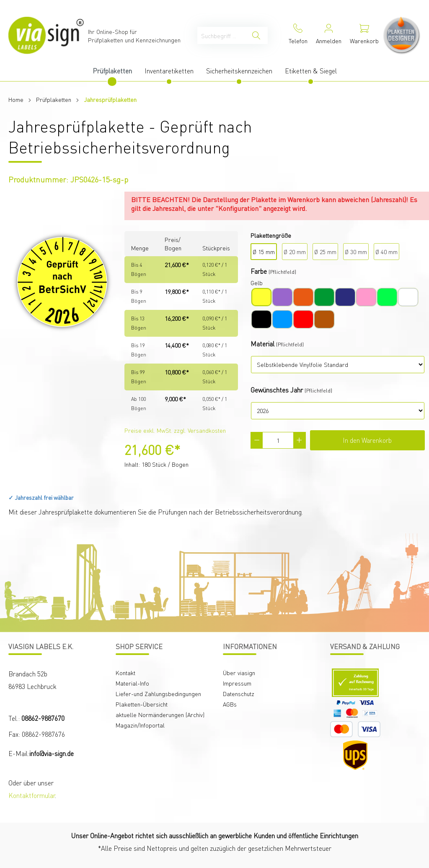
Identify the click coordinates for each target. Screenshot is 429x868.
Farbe (259, 271)
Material (262, 344)
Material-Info (132, 683)
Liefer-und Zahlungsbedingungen (158, 694)
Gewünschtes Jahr (277, 390)
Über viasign (239, 673)
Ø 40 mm (386, 252)
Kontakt (125, 673)
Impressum (237, 683)
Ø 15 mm (264, 252)
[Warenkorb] (364, 35)
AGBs (230, 704)
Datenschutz (239, 694)
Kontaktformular (32, 795)
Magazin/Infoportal (140, 725)
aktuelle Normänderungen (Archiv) (160, 715)
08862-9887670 (43, 718)
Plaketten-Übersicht (142, 704)
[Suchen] (256, 35)
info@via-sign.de (52, 753)
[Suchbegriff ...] (221, 35)
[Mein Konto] (329, 35)
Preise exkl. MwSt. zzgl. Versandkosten (175, 430)
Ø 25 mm (325, 252)
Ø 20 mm (295, 252)
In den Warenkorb (367, 440)
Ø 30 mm (356, 252)
